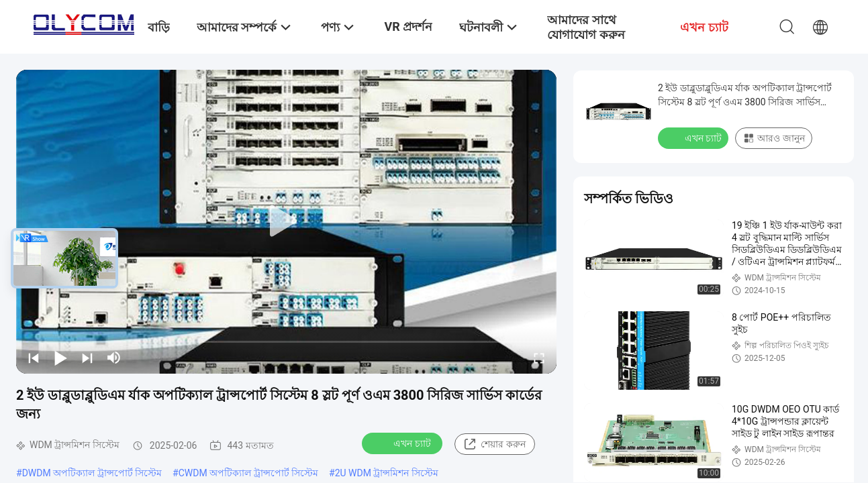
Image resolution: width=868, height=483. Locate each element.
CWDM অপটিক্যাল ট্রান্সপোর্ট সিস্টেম (248, 473)
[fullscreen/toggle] (539, 358)
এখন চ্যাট (403, 443)
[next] (87, 358)
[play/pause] (60, 358)
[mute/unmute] (114, 358)
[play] (287, 221)
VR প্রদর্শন (408, 26)
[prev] (34, 358)
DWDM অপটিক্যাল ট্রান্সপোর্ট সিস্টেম (92, 473)
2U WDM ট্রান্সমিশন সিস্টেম (387, 473)
